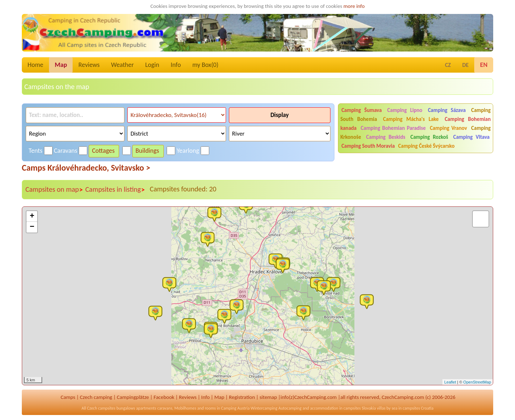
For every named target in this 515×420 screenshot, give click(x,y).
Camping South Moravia (368, 146)
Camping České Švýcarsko (426, 146)
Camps (68, 397)
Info (176, 65)
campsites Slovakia (360, 408)
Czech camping (96, 397)
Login (152, 65)
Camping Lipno (405, 110)
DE (465, 65)
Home (35, 65)
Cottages (103, 151)
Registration (242, 397)
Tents (36, 151)
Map (61, 65)
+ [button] (32, 216)
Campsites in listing (115, 190)
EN (484, 65)
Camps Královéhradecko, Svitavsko (86, 168)
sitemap (268, 397)
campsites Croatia (418, 408)
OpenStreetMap (477, 382)
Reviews (89, 65)
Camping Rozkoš (429, 137)
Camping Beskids (386, 137)
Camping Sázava (447, 110)
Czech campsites (101, 408)
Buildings (147, 151)
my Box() (205, 65)
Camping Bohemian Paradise (393, 128)
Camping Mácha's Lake (411, 119)
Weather (122, 65)
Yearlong (188, 151)
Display (279, 115)
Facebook (164, 397)
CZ (448, 65)
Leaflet (450, 382)
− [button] (32, 227)
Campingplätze (133, 397)
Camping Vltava (471, 137)
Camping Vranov (448, 128)
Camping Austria (235, 408)
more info (354, 6)
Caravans (66, 151)
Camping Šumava (362, 110)
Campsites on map (54, 190)
